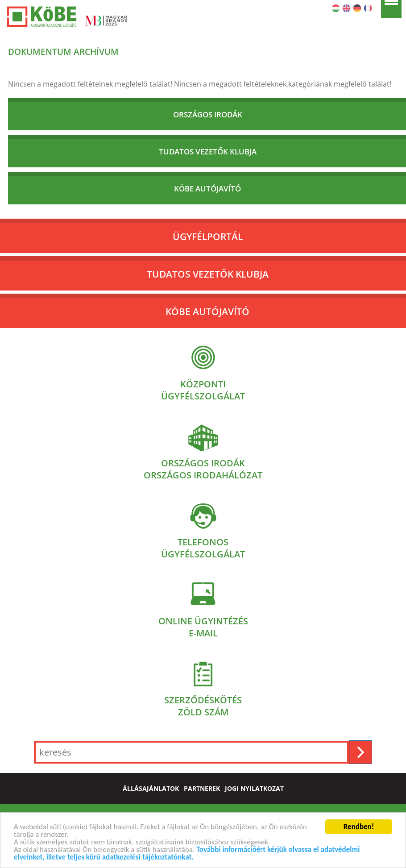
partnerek (202, 789)
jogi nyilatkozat (254, 789)
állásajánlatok (151, 789)
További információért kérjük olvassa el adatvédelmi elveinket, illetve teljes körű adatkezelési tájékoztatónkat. (187, 854)
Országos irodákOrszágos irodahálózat (203, 469)
